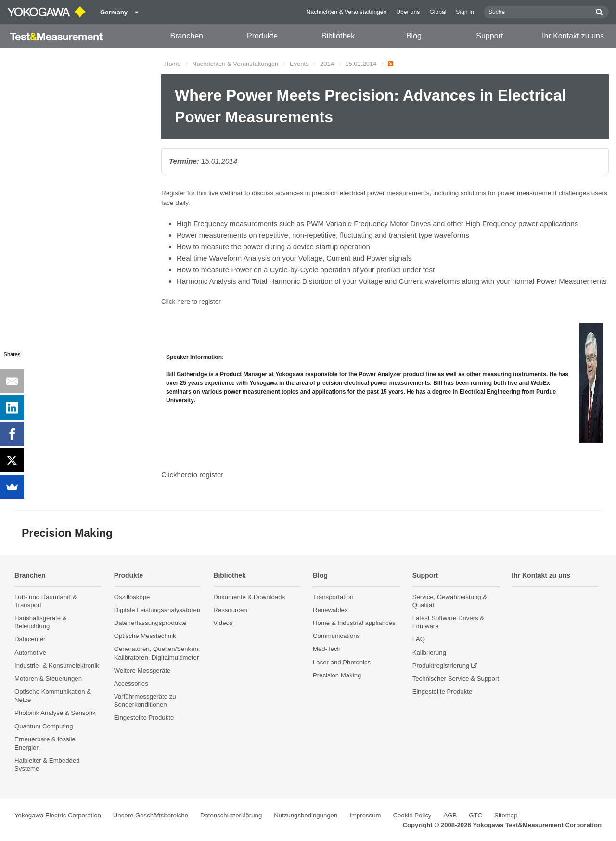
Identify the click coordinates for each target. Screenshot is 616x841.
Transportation (333, 597)
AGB (450, 816)
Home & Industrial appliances (354, 623)
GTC (475, 816)
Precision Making (337, 675)
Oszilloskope (132, 597)
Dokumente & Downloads (249, 597)
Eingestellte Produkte (144, 718)
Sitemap (506, 816)
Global (438, 12)
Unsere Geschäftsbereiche (151, 816)
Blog (414, 36)
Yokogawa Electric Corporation (58, 816)
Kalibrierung (429, 653)
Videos (223, 623)
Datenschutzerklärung (231, 816)
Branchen (186, 36)
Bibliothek (338, 36)
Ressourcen (230, 610)
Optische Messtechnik (145, 636)
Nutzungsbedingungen (306, 816)
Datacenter (30, 640)
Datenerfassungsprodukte (150, 623)
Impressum (365, 816)
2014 (327, 64)
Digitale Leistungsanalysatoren (157, 610)
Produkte (262, 36)
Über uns (408, 12)
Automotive (30, 653)
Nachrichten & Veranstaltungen (347, 12)
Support (489, 36)
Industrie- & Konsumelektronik (57, 666)
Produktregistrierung (441, 666)
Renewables (330, 610)
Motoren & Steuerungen (48, 679)
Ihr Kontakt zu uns (573, 36)
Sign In (465, 12)
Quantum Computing (44, 726)
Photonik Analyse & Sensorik (55, 713)
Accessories (131, 684)
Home (173, 64)
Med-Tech (327, 649)
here (184, 301)
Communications (336, 636)
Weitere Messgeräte (142, 670)
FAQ (419, 640)
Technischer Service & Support (456, 679)
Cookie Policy (412, 816)
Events (299, 64)
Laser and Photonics (342, 662)
